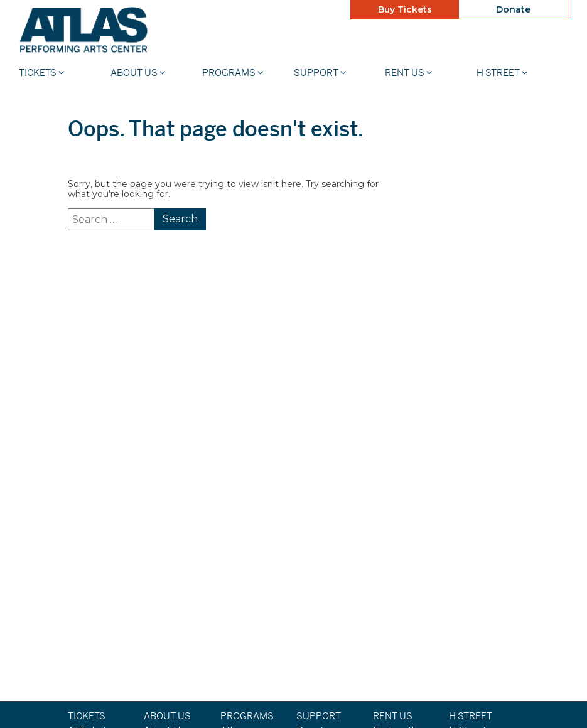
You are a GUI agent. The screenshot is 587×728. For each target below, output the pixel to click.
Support (320, 72)
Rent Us (409, 72)
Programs (233, 72)
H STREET (502, 72)
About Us (138, 72)
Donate (513, 9)
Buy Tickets (405, 9)
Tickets (42, 72)
